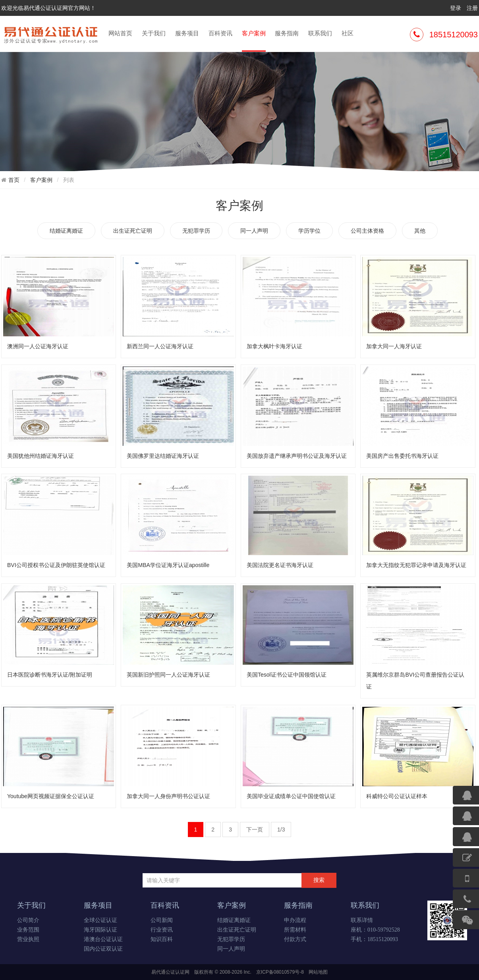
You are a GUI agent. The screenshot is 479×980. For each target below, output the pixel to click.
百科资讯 (220, 33)
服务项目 (187, 33)
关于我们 (154, 33)
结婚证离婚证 (66, 231)
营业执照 (28, 939)
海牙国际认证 (100, 930)
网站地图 (318, 972)
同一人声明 (254, 231)
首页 (14, 180)
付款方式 (295, 939)
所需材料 (295, 930)
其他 (420, 231)
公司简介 (28, 920)
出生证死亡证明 (133, 231)
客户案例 (254, 40)
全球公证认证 (100, 920)
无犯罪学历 (196, 231)
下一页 (255, 830)
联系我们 (320, 33)
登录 (456, 8)
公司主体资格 (367, 231)
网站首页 (120, 33)
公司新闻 (162, 920)
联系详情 (362, 920)
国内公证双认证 (103, 949)
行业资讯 (162, 930)
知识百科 (162, 939)
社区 (348, 33)
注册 (472, 8)
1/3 (281, 830)
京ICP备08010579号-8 (280, 972)
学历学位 (309, 231)
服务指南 (287, 33)
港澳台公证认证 (103, 939)
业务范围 (28, 930)
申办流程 (295, 920)
